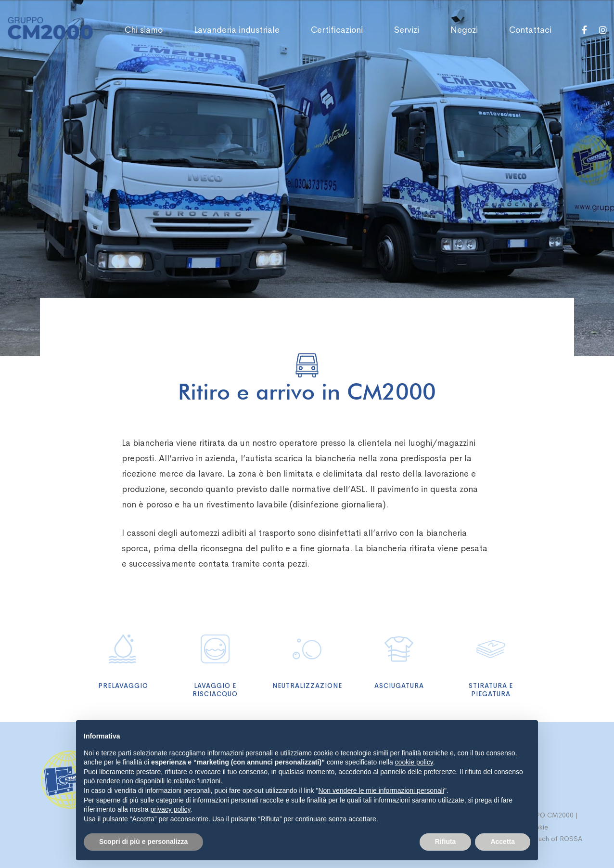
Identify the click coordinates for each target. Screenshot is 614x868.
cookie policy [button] (414, 762)
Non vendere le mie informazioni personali (381, 790)
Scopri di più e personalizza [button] (143, 842)
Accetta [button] (503, 842)
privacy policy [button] (171, 809)
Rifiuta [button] (446, 842)
